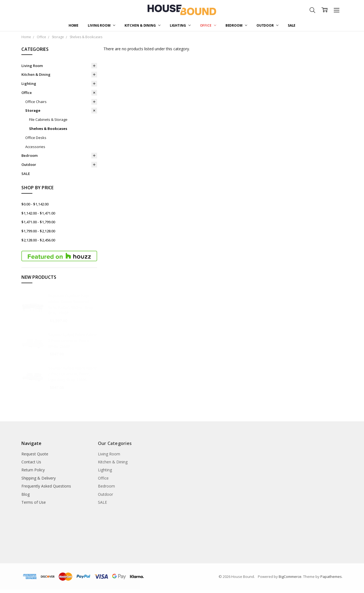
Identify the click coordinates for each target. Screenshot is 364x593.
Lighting (180, 25)
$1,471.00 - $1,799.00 (38, 222)
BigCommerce (290, 577)
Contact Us (31, 462)
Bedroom (236, 25)
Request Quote (35, 454)
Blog (26, 494)
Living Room (101, 25)
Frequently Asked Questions (46, 486)
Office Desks (36, 138)
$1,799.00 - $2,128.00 (38, 231)
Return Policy (33, 470)
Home (74, 25)
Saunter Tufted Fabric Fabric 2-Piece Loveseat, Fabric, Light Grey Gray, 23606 (72, 374)
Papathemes (331, 577)
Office (208, 25)
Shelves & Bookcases (48, 129)
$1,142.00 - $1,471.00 (38, 213)
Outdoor (267, 25)
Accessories (35, 147)
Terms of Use (34, 502)
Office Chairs (36, 102)
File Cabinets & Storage (48, 119)
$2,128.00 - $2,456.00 (38, 240)
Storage (33, 110)
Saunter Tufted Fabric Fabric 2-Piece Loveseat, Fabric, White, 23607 (72, 341)
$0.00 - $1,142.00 (35, 204)
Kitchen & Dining (143, 25)
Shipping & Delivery (39, 478)
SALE (292, 25)
